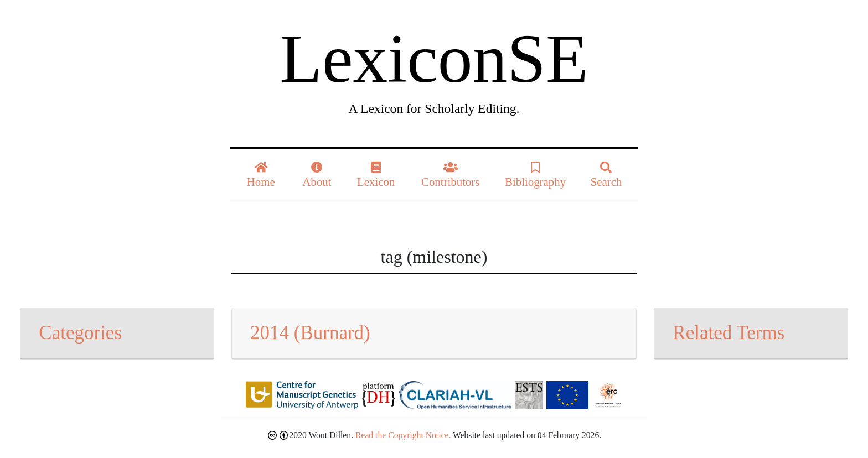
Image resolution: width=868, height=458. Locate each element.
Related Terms (728, 333)
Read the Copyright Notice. (403, 435)
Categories (80, 333)
